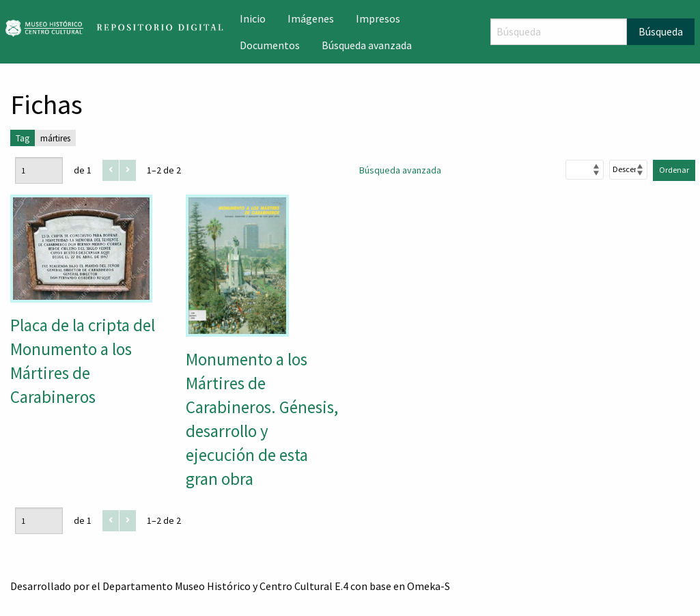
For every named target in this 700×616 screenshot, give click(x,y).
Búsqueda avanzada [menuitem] (367, 45)
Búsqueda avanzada (400, 170)
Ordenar (674, 170)
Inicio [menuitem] (253, 18)
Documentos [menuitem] (270, 45)
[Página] (39, 170)
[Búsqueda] (559, 32)
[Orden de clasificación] (628, 169)
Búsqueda (661, 31)
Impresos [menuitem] (378, 18)
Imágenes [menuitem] (311, 18)
